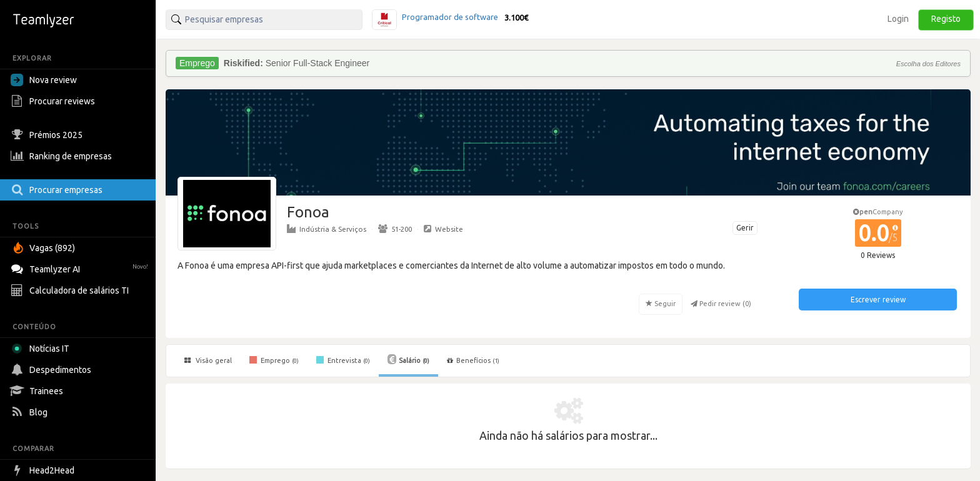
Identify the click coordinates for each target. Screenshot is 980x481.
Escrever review (878, 300)
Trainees (38, 391)
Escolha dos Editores (928, 64)
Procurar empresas (58, 190)
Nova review (44, 80)
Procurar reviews (54, 101)
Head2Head (44, 470)
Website (443, 229)
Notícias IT (42, 349)
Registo (946, 19)
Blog (31, 412)
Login (898, 19)
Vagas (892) (44, 248)
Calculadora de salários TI (71, 290)
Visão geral (208, 360)
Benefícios (473, 360)
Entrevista (343, 360)
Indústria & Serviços (327, 229)
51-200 (395, 229)
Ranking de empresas (63, 156)
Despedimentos (52, 370)
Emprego (274, 360)
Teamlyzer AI (81, 268)
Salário (408, 359)
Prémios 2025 (48, 135)
